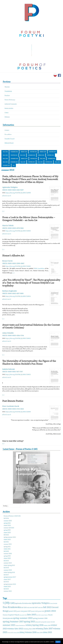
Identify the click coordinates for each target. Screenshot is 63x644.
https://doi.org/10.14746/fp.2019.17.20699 (18, 412)
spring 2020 (24, 159)
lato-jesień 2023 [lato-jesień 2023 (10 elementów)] (23, 615)
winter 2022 (14, 155)
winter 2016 (49, 162)
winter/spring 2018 (9, 572)
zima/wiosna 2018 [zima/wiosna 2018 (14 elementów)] (28, 632)
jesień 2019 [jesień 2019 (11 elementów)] (35, 611)
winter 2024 (33, 152)
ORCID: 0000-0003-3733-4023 (13, 409)
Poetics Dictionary (10, 100)
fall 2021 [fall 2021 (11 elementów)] (40, 608)
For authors (8, 135)
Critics (6, 113)
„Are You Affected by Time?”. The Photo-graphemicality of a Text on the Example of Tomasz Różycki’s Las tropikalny (31, 283)
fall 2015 (57, 162)
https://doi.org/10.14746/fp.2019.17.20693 (18, 231)
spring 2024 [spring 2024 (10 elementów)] (44, 622)
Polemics (7, 117)
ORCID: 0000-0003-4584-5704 (13, 335)
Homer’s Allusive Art (13, 256)
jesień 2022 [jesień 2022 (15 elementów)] (50, 611)
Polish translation (39, 268)
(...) (3, 211)
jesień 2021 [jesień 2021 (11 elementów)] (41, 611)
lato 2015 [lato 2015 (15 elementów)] (31, 615)
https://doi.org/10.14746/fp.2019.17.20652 (18, 338)
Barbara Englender (10, 291)
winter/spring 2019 (9, 565)
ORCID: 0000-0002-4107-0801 (13, 293)
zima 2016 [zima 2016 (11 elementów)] (40, 632)
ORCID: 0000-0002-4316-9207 (13, 190)
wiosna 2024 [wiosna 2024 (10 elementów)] (16, 633)
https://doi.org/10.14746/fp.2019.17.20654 (18, 296)
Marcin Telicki (8, 225)
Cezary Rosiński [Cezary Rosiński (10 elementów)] (53, 603)
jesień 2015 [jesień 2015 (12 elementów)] (13, 611)
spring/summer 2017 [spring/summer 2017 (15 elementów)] (13, 621)
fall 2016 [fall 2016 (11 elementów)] (30, 608)
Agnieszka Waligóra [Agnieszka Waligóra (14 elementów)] (40, 603)
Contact (7, 130)
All (14, 165)
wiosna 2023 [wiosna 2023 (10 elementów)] (10, 633)
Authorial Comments (11, 104)
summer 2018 (14, 162)
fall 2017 (23, 162)
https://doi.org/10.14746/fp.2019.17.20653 (18, 374)
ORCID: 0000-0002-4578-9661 (13, 228)
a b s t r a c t (7, 196)
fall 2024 (5, 152)
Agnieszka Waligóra (10, 187)
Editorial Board (9, 143)
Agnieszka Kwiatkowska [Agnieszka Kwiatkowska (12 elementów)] (23, 603)
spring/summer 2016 (10, 584)
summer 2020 (14, 159)
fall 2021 (23, 155)
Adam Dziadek (8, 333)
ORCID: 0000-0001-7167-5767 (13, 372)
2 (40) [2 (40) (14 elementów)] (12, 603)
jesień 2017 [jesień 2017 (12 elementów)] (27, 611)
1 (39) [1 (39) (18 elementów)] (6, 603)
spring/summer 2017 (10, 577)
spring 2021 (41, 155)
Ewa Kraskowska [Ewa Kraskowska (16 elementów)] (12, 607)
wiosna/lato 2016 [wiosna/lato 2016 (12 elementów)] (30, 629)
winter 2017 (32, 162)
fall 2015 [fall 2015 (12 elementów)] (24, 607)
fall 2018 (5, 162)
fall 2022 (5, 155)
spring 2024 (24, 152)
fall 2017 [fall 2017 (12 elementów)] (35, 607)
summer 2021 (32, 155)
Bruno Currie (7, 261)
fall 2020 (5, 159)
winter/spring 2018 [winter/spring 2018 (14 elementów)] (34, 625)
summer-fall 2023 (9, 528)
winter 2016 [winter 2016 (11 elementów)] (47, 625)
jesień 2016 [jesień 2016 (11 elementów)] (20, 611)
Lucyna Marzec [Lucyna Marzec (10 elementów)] (44, 615)
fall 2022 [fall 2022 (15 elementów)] (47, 607)
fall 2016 (40, 162)
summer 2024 (14, 152)
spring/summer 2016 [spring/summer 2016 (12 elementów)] (40, 618)
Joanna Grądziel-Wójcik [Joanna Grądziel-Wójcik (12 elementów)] (11, 615)
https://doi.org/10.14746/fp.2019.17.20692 (18, 266)
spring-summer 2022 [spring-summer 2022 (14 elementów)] (23, 618)
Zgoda (58, 642)
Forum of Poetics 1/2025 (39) (12, 516)
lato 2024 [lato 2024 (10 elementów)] (38, 615)
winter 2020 (34, 159)
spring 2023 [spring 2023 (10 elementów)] (38, 622)
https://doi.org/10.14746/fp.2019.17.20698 (18, 193)
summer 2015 (6, 165)
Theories (7, 87)
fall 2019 (43, 159)
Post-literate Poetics (13, 401)
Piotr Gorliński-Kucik (11, 406)
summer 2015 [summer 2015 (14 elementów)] (9, 625)
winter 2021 (50, 155)
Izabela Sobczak (8, 369)
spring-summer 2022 (10, 537)
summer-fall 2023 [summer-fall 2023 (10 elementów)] (51, 622)
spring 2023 (43, 152)
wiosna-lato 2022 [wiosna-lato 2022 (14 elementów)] (15, 629)
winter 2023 (52, 152)
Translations (8, 91)
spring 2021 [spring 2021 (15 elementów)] (29, 621)
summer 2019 (51, 159)
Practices (7, 96)
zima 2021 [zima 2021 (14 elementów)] (47, 632)
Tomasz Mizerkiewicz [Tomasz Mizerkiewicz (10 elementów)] (20, 625)
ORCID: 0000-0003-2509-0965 (13, 263)
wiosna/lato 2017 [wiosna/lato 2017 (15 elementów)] (44, 628)
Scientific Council (9, 139)
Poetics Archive (9, 108)
